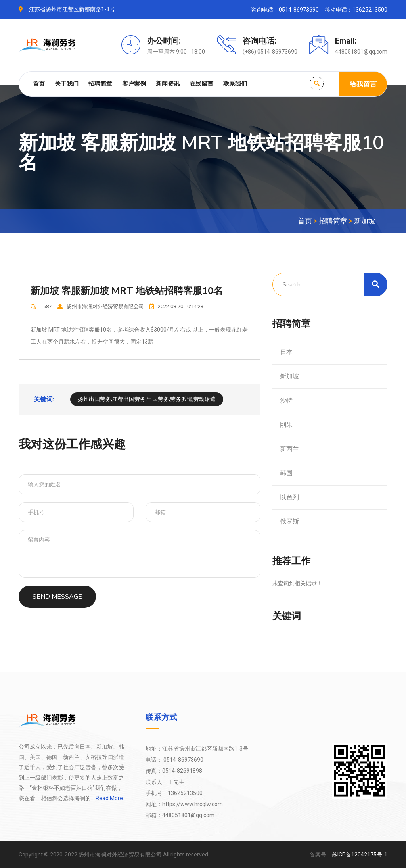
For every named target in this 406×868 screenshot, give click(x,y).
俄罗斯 (289, 521)
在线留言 (201, 84)
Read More (109, 798)
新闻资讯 (168, 84)
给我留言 (363, 84)
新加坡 (365, 221)
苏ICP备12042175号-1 (360, 855)
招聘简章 (100, 84)
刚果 (286, 425)
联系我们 (235, 84)
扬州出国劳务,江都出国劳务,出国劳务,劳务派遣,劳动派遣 (147, 399)
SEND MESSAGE (57, 597)
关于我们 (67, 84)
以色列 (289, 497)
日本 (286, 352)
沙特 (286, 400)
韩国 (286, 473)
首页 (39, 84)
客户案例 (134, 84)
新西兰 (289, 449)
